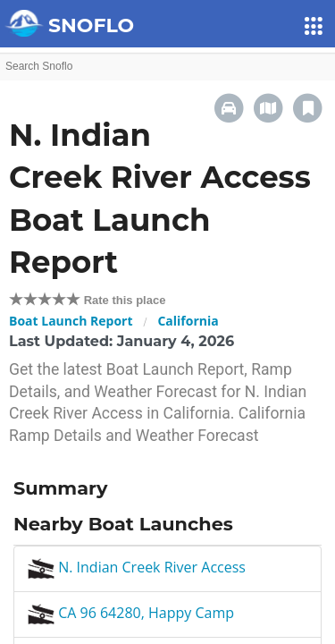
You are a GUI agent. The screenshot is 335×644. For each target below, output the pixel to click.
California (188, 321)
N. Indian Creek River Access (137, 567)
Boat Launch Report (71, 321)
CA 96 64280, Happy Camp (131, 613)
